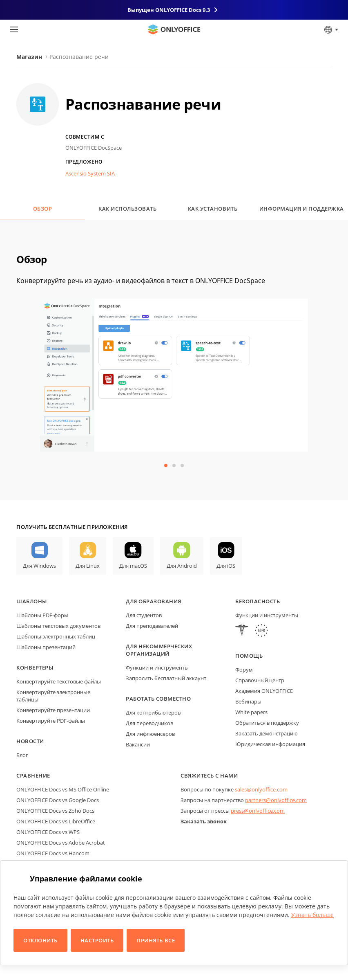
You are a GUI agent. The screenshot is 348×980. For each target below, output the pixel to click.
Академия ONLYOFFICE (264, 691)
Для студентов (144, 615)
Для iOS (226, 566)
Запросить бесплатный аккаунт (166, 678)
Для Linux (88, 566)
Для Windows (39, 566)
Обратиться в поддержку (267, 723)
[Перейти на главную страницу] (174, 29)
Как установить (213, 209)
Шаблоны (32, 601)
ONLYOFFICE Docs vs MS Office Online (63, 789)
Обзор (43, 209)
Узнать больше (312, 915)
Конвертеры (35, 668)
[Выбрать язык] (331, 29)
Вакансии (138, 744)
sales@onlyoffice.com (261, 789)
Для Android (182, 566)
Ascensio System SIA (90, 173)
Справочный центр (260, 680)
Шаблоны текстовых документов (58, 626)
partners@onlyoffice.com (276, 800)
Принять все (156, 940)
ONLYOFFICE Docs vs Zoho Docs (55, 811)
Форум (244, 670)
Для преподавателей (152, 626)
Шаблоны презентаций (46, 647)
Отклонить (40, 940)
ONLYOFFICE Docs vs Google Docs (58, 800)
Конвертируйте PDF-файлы (51, 721)
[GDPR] (261, 631)
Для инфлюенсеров (150, 734)
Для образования (154, 601)
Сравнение (33, 775)
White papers (251, 712)
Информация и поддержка (302, 209)
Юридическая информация (270, 744)
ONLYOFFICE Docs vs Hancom (53, 853)
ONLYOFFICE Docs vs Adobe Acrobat (61, 843)
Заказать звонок (204, 821)
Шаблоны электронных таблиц (56, 636)
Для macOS (133, 566)
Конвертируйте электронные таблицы (53, 696)
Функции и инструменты (157, 668)
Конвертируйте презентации (53, 710)
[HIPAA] (242, 631)
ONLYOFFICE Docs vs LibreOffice (56, 821)
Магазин (29, 57)
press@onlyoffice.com (258, 811)
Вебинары (248, 701)
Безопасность (258, 601)
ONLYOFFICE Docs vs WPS (48, 832)
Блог (22, 755)
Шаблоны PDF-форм (42, 615)
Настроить (97, 940)
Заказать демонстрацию (267, 733)
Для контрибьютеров (153, 713)
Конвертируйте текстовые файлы (59, 681)
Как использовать (127, 209)
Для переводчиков (149, 723)
